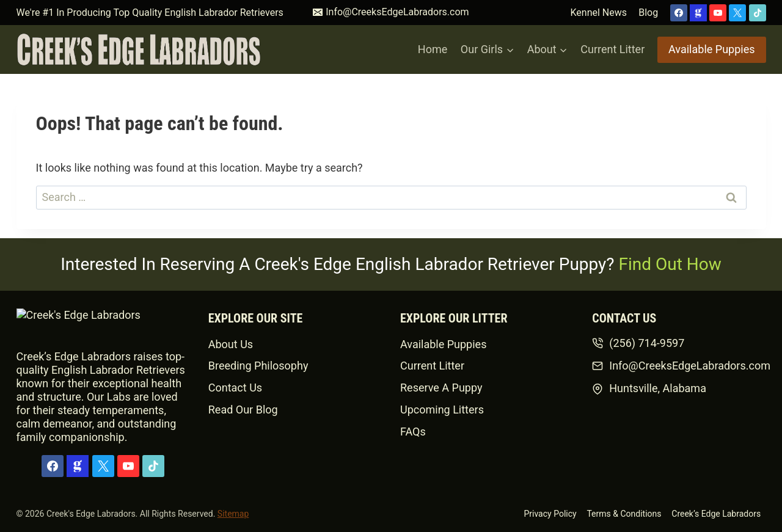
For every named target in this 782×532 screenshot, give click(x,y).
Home (433, 49)
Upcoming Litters (442, 410)
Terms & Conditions (624, 514)
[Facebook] (679, 13)
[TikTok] (758, 13)
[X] (737, 13)
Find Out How (670, 264)
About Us (231, 344)
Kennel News (598, 13)
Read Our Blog (243, 410)
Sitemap (233, 514)
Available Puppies (711, 49)
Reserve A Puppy (441, 388)
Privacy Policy (550, 514)
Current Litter (612, 49)
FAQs (413, 432)
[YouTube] (718, 13)
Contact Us (235, 388)
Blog (648, 13)
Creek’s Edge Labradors (716, 514)
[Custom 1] (698, 13)
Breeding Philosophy (258, 366)
